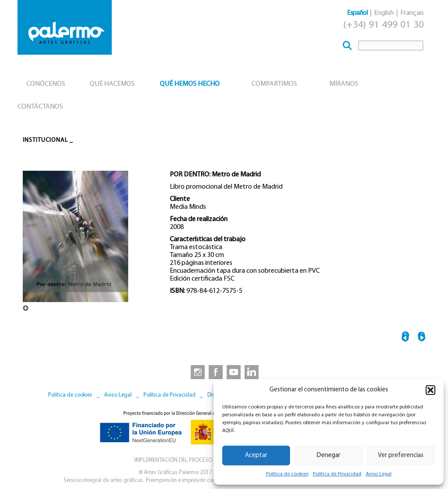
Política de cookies (287, 474)
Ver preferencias (401, 456)
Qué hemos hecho (190, 84)
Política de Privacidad (337, 474)
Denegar (329, 456)
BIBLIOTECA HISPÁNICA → (422, 338)
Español (357, 13)
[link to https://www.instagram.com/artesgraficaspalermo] (196, 372)
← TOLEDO (405, 338)
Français (412, 13)
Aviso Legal (379, 474)
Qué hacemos (112, 84)
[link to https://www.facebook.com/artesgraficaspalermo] (215, 372)
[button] (430, 390)
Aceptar (256, 456)
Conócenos (46, 84)
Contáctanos (40, 107)
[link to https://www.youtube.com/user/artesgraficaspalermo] (234, 372)
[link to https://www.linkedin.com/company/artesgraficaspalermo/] (252, 372)
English (384, 13)
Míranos (344, 84)
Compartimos (274, 84)
